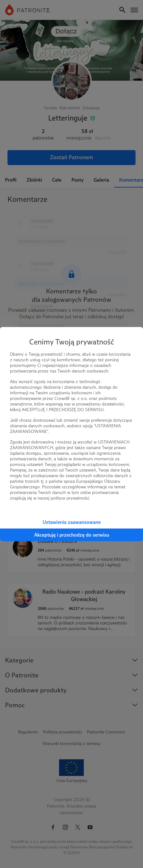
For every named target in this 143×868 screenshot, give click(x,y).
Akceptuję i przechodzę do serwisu (72, 535)
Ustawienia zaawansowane (72, 522)
